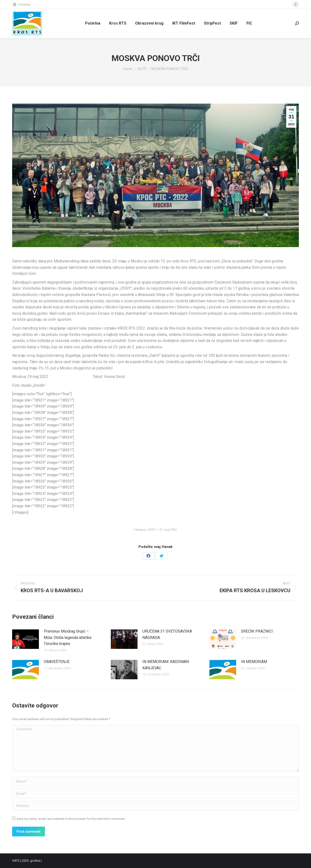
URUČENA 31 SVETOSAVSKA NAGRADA (167, 634)
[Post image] (26, 639)
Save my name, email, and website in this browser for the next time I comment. (71, 819)
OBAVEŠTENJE (57, 662)
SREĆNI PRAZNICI (257, 631)
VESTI (152, 530)
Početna (21, 4)
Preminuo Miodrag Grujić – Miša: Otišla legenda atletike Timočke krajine (68, 637)
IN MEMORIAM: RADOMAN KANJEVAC (166, 665)
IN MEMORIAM (254, 662)
